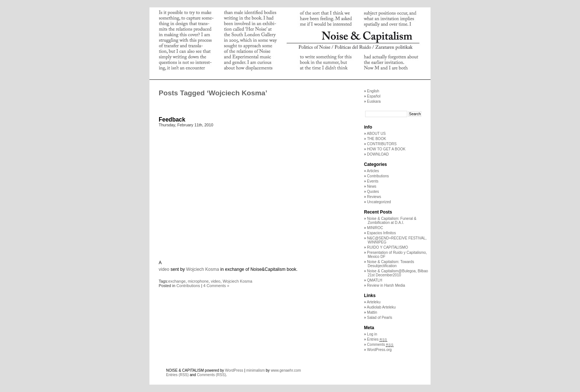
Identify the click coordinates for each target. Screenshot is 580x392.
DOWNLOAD (378, 154)
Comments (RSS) (211, 375)
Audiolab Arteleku (381, 307)
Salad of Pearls (380, 318)
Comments (380, 345)
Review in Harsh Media (386, 285)
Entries (377, 339)
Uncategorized (379, 202)
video (164, 269)
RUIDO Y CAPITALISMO (387, 247)
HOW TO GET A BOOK (386, 149)
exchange (177, 281)
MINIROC (375, 228)
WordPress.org (379, 350)
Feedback (172, 120)
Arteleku (374, 302)
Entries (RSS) (177, 375)
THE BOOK (377, 139)
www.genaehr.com (286, 370)
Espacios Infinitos (381, 233)
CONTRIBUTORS (382, 144)
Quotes (373, 192)
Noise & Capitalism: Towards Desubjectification (390, 264)
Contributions (188, 286)
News (372, 186)
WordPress (234, 370)
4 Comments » (216, 286)
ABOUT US (376, 134)
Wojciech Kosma (203, 269)
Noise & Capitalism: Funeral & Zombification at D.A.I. (392, 221)
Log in (372, 334)
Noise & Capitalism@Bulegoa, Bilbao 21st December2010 (397, 273)
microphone (198, 281)
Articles (373, 171)
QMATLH (375, 280)
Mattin (372, 312)
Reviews (374, 197)
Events (373, 181)
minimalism (256, 370)
